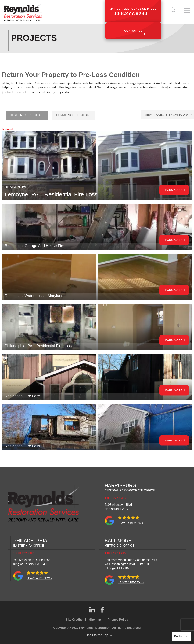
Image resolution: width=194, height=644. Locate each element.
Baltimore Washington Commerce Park (131, 564)
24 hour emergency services (133, 12)
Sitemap (95, 620)
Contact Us (133, 31)
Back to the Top (97, 635)
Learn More (173, 240)
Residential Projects (28, 115)
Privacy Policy (118, 620)
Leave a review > (131, 523)
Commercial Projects (77, 115)
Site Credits (74, 620)
